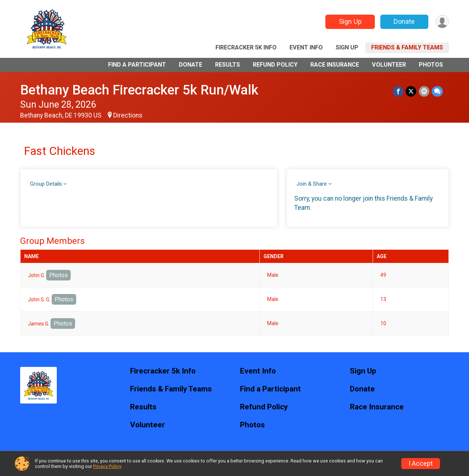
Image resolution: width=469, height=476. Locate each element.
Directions (128, 115)
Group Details (46, 184)
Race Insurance (335, 65)
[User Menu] (442, 22)
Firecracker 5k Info (246, 47)
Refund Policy (275, 65)
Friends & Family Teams (407, 47)
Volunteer (389, 65)
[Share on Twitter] (411, 91)
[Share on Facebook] (398, 91)
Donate (404, 21)
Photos (431, 65)
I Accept (421, 464)
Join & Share (312, 184)
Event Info (306, 47)
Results (228, 65)
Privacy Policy (107, 466)
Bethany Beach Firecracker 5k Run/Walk (139, 90)
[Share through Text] (437, 91)
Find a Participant (137, 65)
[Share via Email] (424, 91)
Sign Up (350, 21)
